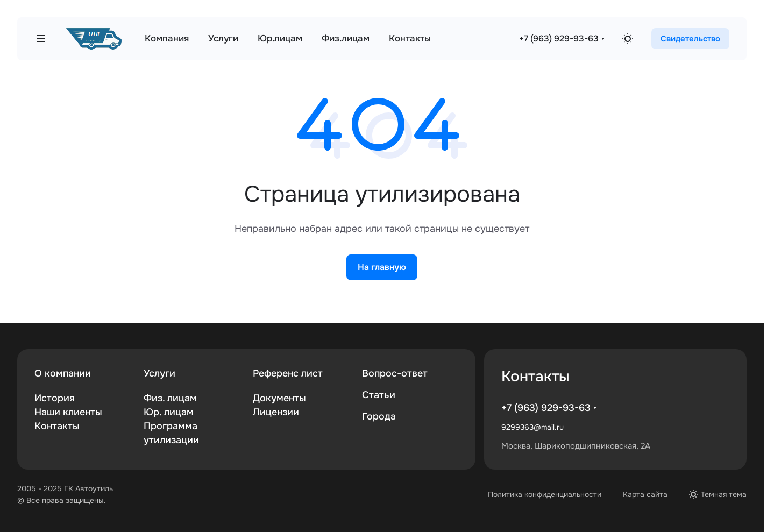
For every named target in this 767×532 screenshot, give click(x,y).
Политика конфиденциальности (545, 494)
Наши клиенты (68, 412)
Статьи (379, 395)
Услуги (159, 373)
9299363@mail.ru (532, 427)
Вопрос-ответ (395, 373)
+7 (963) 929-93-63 (559, 38)
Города (379, 416)
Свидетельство (690, 39)
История (55, 398)
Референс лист (288, 373)
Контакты (57, 426)
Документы (279, 398)
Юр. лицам (169, 412)
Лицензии (276, 412)
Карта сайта (645, 494)
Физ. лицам (170, 398)
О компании (63, 373)
